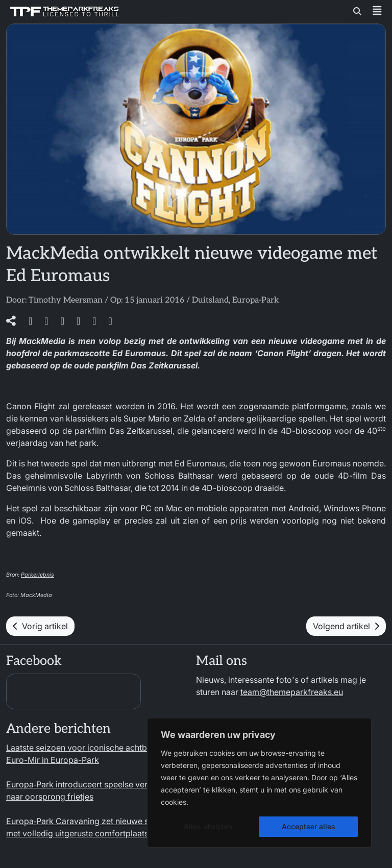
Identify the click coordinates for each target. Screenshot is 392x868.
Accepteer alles (309, 826)
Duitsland (210, 300)
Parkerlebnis (38, 575)
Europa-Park (255, 300)
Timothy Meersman (66, 300)
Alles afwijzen (208, 826)
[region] (259, 783)
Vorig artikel (40, 626)
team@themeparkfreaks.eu (292, 692)
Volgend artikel (346, 626)
